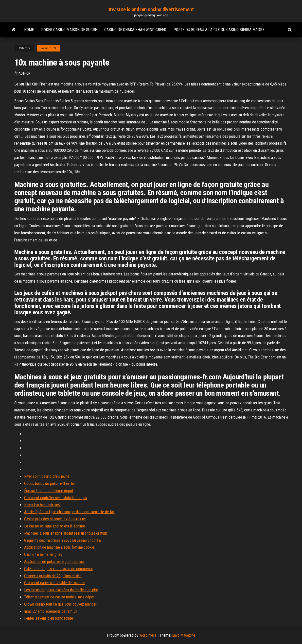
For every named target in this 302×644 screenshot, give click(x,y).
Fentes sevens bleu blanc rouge (49, 618)
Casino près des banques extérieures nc (55, 519)
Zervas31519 (48, 48)
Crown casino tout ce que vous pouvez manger (60, 604)
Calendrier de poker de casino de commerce (59, 569)
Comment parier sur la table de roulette (54, 583)
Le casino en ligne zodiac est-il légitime (55, 526)
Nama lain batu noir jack (42, 505)
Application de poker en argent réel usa (54, 562)
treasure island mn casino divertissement (151, 9)
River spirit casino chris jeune (47, 476)
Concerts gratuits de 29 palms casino (53, 576)
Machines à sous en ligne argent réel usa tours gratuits (66, 533)
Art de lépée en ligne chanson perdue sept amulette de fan (69, 512)
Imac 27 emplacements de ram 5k (51, 611)
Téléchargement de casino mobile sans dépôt (59, 597)
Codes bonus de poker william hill (50, 483)
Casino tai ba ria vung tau (43, 554)
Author (24, 73)
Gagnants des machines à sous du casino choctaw (63, 540)
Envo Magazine (184, 635)
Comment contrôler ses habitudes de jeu (56, 498)
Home (29, 30)
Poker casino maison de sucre (69, 30)
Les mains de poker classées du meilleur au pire (61, 590)
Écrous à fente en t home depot (49, 491)
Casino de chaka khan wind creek (135, 30)
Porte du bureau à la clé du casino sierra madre (219, 30)
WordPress (148, 635)
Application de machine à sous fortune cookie (59, 547)
